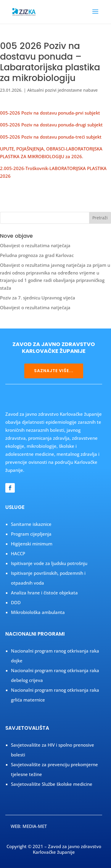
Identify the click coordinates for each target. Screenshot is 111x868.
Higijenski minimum (32, 544)
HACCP (18, 553)
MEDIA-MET (35, 826)
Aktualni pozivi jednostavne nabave (62, 90)
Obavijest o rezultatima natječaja (35, 245)
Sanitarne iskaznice (31, 524)
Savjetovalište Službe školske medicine (52, 784)
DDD (16, 602)
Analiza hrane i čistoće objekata (44, 593)
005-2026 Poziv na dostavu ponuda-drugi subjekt (51, 125)
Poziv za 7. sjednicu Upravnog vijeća (38, 298)
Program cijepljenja (31, 534)
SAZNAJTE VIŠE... (54, 371)
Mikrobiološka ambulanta (38, 612)
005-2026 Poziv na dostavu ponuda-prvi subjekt (50, 113)
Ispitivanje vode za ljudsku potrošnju (49, 563)
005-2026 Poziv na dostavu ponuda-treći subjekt (51, 137)
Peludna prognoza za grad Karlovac (37, 255)
